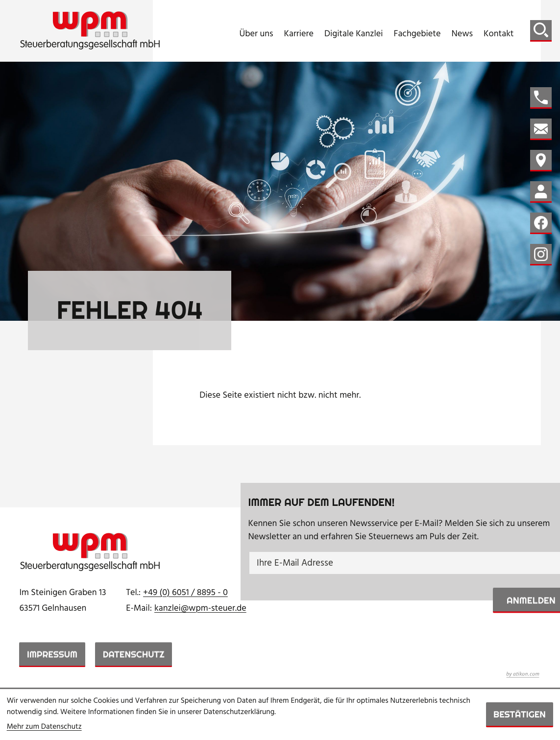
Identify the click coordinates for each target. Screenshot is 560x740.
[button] (541, 98)
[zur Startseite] (90, 31)
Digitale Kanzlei (354, 34)
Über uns (256, 34)
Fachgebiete (417, 34)
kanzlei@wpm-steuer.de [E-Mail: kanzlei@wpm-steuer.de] (200, 609)
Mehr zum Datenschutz (44, 727)
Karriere (299, 34)
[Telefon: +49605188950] (185, 593)
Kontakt (499, 34)
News (462, 34)
